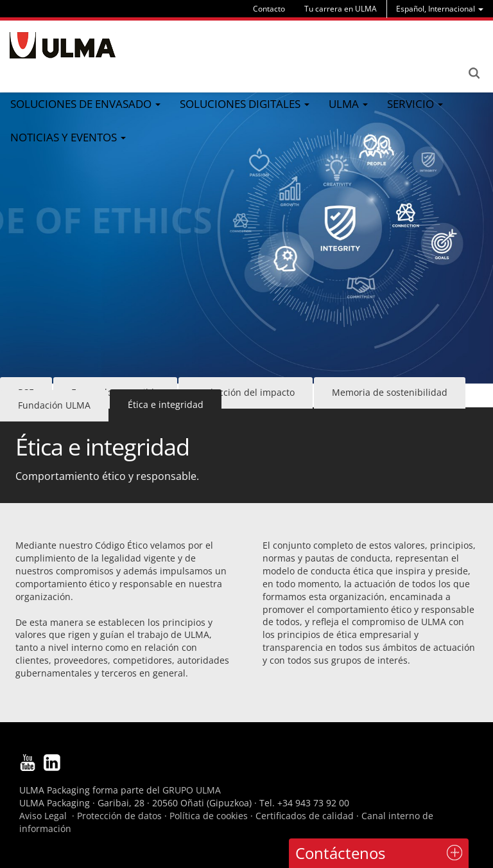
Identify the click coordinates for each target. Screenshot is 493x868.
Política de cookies (209, 816)
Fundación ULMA (54, 405)
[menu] (440, 9)
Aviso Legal (43, 816)
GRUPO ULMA (192, 790)
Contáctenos (340, 853)
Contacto (269, 9)
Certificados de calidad (305, 816)
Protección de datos (119, 816)
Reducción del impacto (246, 392)
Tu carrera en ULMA (341, 9)
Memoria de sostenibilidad (390, 392)
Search (474, 73)
